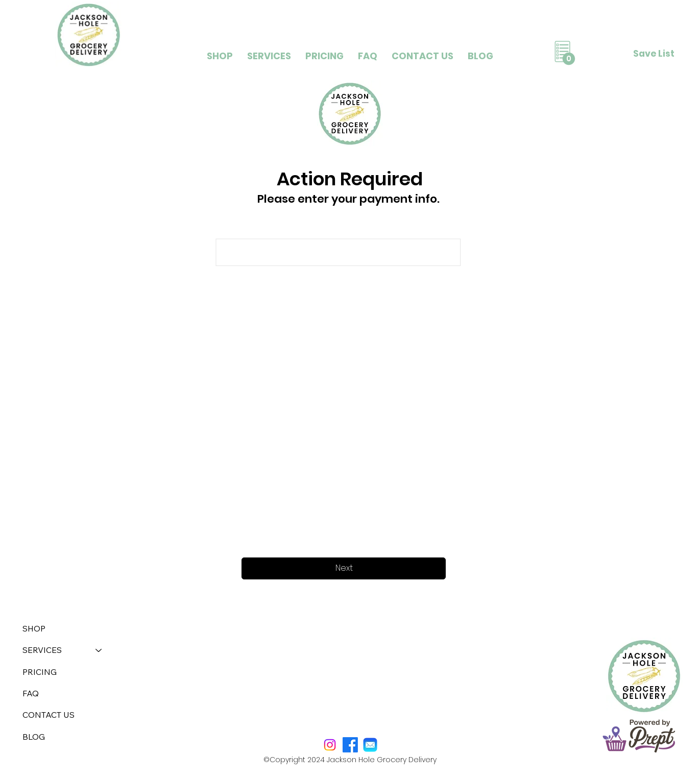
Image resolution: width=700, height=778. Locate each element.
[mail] (370, 745)
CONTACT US (49, 715)
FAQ (31, 693)
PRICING (40, 672)
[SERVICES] (99, 650)
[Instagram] (330, 745)
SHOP (34, 628)
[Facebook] (350, 745)
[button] (269, 56)
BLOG (34, 737)
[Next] (344, 568)
